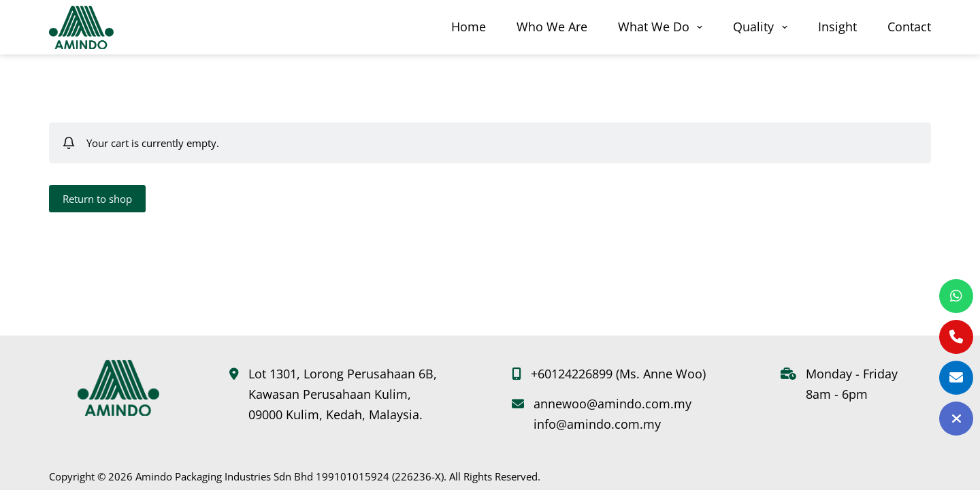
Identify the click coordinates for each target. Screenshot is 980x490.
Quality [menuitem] (763, 27)
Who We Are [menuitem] (552, 27)
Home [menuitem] (469, 27)
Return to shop (97, 199)
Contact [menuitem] (909, 27)
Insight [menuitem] (837, 27)
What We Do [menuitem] (663, 27)
